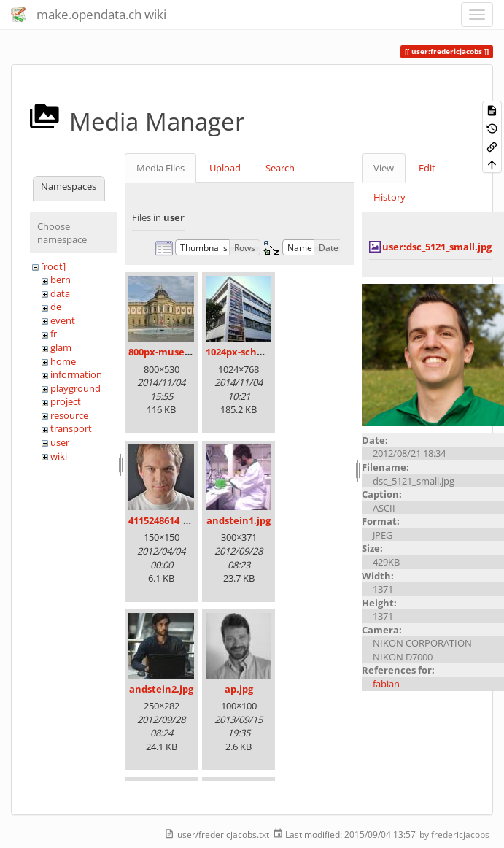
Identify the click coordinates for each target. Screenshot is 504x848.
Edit (427, 168)
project (66, 401)
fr (54, 334)
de (56, 307)
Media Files (160, 168)
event (63, 320)
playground (75, 388)
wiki (59, 456)
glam (61, 347)
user (60, 442)
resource (69, 415)
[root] (53, 266)
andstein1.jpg (239, 520)
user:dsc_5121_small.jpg (437, 247)
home (63, 361)
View (384, 168)
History (389, 197)
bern (61, 280)
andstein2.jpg (161, 689)
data (60, 293)
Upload (225, 168)
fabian (386, 684)
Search (280, 168)
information (76, 374)
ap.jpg (239, 689)
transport (71, 428)
